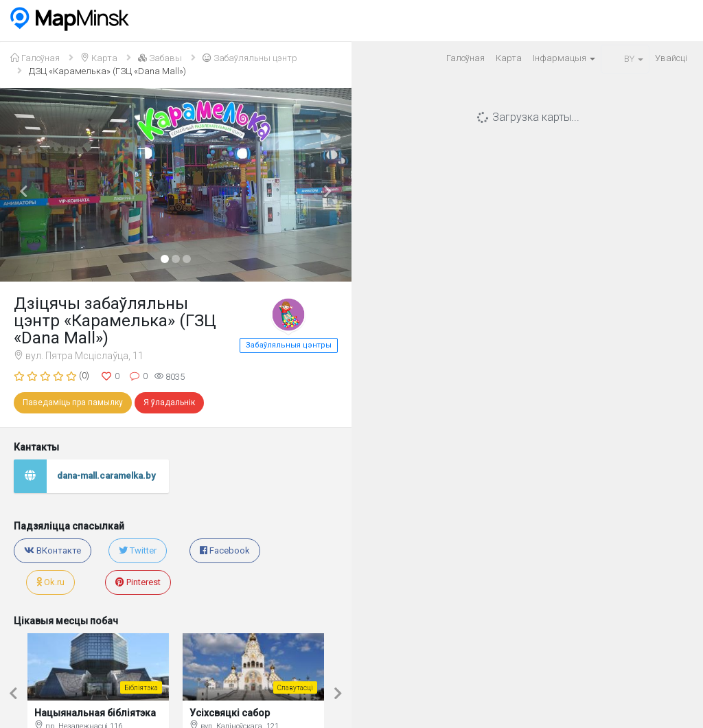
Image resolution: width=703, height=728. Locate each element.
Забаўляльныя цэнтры (289, 345)
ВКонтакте (53, 550)
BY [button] (625, 59)
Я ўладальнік (169, 402)
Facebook (225, 550)
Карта (509, 58)
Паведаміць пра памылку (73, 402)
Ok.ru (50, 582)
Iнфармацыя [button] (564, 58)
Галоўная (465, 58)
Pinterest (138, 582)
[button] (26, 185)
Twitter (138, 550)
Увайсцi (671, 58)
